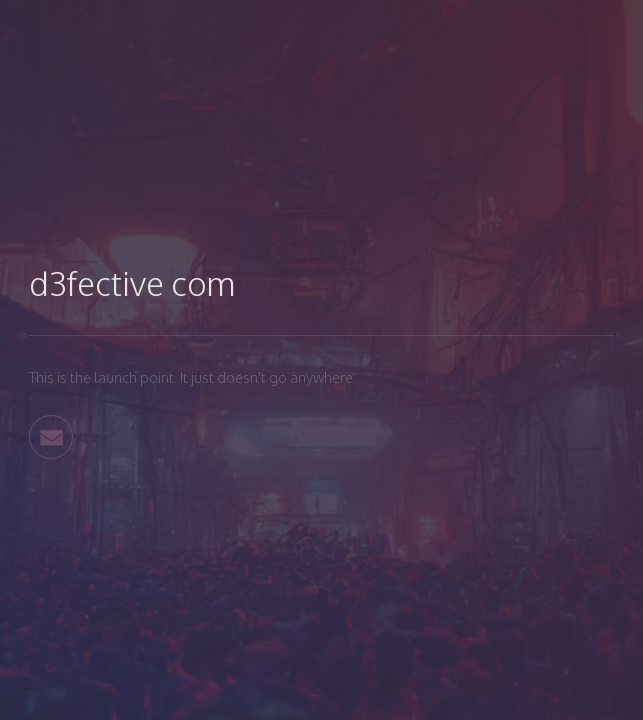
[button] (51, 437)
